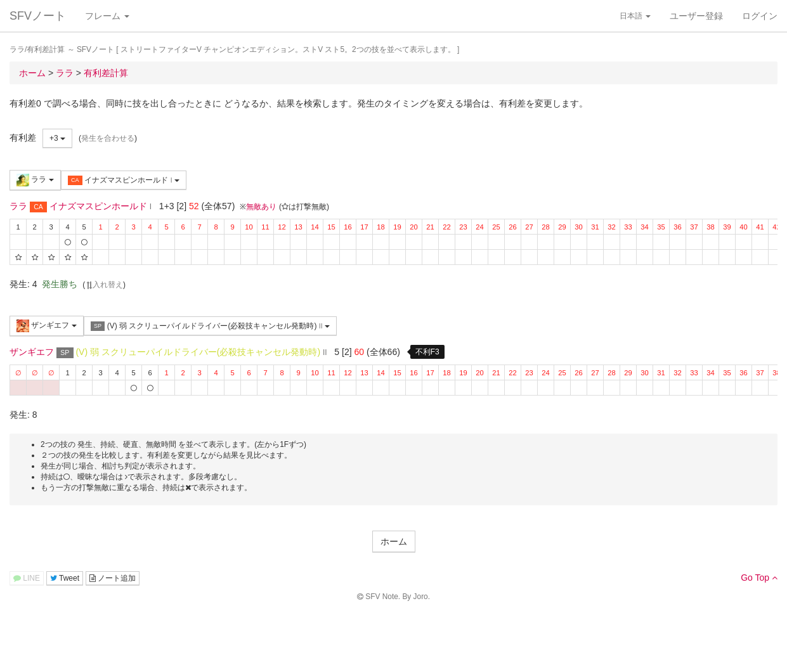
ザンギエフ (47, 326)
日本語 (635, 16)
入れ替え (104, 285)
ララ (35, 180)
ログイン (760, 16)
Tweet (65, 578)
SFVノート (38, 16)
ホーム (394, 541)
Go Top (759, 578)
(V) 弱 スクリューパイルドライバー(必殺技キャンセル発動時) (210, 326)
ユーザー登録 (696, 16)
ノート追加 (113, 578)
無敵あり (261, 207)
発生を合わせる (108, 138)
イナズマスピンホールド (124, 180)
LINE (27, 578)
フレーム (107, 16)
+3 (57, 138)
